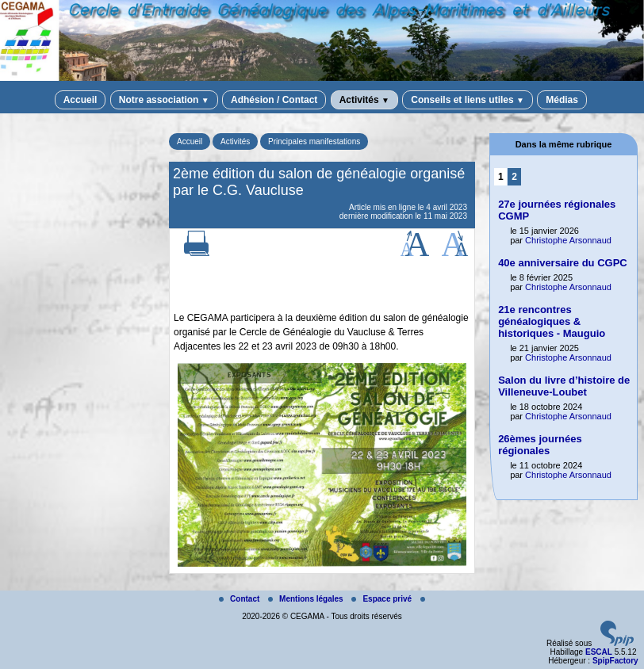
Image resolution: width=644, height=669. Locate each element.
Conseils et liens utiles (468, 100)
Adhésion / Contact (274, 100)
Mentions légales (307, 599)
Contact (240, 599)
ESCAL (599, 652)
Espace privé (382, 599)
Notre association (164, 100)
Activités (364, 100)
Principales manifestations (314, 141)
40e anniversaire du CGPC (563, 263)
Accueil (80, 100)
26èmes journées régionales (540, 445)
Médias (562, 100)
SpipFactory (615, 661)
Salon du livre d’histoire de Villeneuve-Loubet (564, 386)
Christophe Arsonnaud (568, 240)
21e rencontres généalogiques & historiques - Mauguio (552, 321)
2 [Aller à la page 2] (514, 177)
